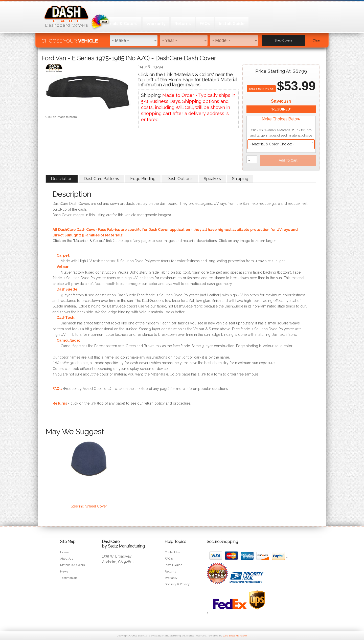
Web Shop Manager (235, 636)
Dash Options (180, 179)
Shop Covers (283, 38)
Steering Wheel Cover (89, 506)
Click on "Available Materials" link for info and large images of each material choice (281, 133)
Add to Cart (288, 160)
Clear (316, 38)
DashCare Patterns (101, 179)
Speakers (212, 179)
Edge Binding (143, 179)
